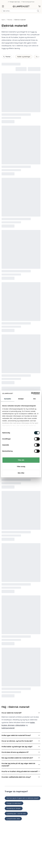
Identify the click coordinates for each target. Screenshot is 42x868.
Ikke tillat (21, 473)
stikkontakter (20, 725)
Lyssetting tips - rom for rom (16, 814)
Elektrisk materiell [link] (20, 20)
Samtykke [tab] (8, 399)
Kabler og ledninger (24, 57)
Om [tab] (34, 399)
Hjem (3, 20)
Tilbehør (10, 20)
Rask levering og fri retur (27, 2)
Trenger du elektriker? (14, 803)
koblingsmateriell (8, 728)
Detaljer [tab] (21, 399)
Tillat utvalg (21, 467)
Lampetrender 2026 (13, 819)
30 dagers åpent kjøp (14, 2)
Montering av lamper (14, 808)
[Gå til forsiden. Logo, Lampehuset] (21, 6)
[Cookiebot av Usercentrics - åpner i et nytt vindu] (31, 393)
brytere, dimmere (8, 725)
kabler (32, 722)
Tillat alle (21, 460)
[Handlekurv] (39, 6)
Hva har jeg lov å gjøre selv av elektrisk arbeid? (23, 798)
